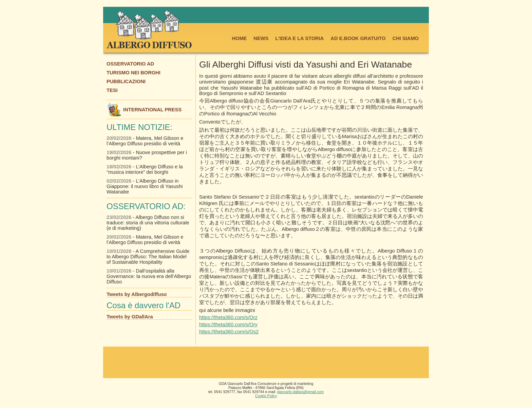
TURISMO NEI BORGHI (134, 73)
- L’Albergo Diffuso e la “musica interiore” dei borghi (145, 169)
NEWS (261, 38)
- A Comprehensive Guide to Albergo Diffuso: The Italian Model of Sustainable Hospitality (148, 257)
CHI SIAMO (406, 38)
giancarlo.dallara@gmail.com (301, 392)
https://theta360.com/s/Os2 (229, 332)
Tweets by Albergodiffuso (137, 294)
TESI (112, 90)
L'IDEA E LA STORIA (299, 38)
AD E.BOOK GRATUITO (358, 38)
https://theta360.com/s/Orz (228, 317)
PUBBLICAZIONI (126, 81)
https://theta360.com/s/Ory (228, 324)
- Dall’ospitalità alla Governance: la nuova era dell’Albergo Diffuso (149, 276)
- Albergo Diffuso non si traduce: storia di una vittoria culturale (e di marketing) (148, 223)
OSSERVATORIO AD (130, 64)
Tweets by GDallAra (130, 317)
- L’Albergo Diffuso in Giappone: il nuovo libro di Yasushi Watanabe (145, 186)
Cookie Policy (266, 396)
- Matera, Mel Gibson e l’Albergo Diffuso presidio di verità (145, 141)
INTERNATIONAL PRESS (144, 110)
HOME (239, 38)
